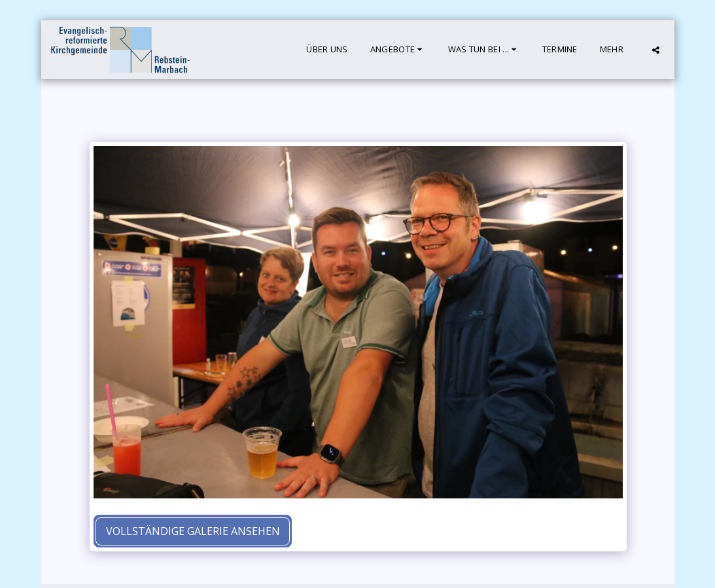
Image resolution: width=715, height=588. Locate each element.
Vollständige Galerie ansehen (193, 531)
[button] (398, 50)
